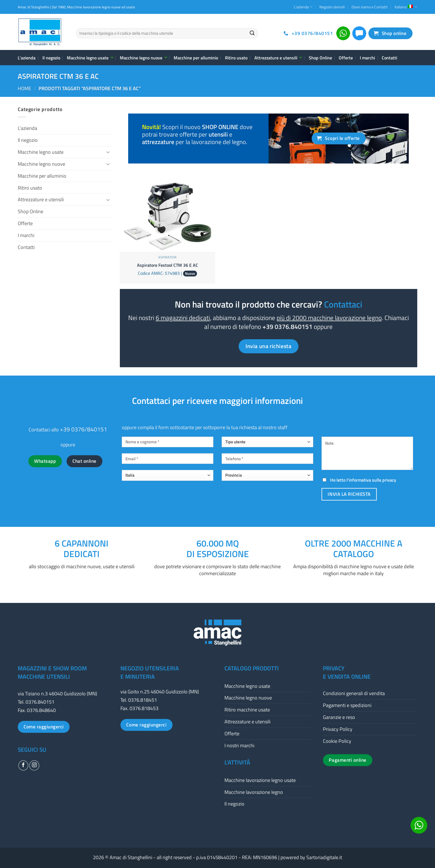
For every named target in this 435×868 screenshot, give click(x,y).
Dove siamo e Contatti (370, 7)
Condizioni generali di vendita (354, 693)
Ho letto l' (359, 480)
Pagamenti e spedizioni (347, 705)
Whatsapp (45, 461)
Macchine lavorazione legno (254, 792)
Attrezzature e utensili (278, 58)
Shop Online (320, 58)
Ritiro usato (236, 58)
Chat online (84, 461)
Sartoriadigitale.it (324, 857)
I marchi (367, 58)
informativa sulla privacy (372, 480)
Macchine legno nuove (143, 58)
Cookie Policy (337, 741)
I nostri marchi (239, 745)
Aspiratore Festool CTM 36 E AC (168, 265)
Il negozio (51, 58)
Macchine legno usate (90, 58)
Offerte (346, 58)
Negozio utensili (332, 7)
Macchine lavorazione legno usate (260, 780)
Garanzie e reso (339, 717)
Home (25, 88)
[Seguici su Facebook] (23, 765)
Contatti (390, 58)
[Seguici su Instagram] (34, 765)
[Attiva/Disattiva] (108, 152)
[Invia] (252, 33)
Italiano (406, 7)
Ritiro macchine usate (247, 710)
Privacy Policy (338, 729)
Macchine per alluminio (196, 58)
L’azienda (303, 7)
